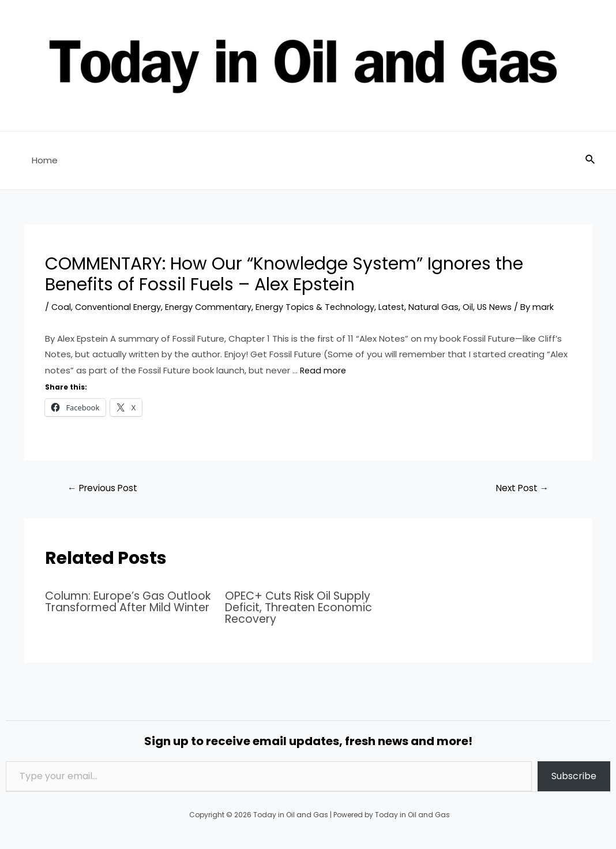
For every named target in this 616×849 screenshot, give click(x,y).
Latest (399, 307)
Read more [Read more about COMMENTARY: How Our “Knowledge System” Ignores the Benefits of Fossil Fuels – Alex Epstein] (324, 370)
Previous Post (104, 488)
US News (504, 307)
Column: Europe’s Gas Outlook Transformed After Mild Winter (123, 608)
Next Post (521, 488)
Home (42, 160)
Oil (476, 307)
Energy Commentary (212, 307)
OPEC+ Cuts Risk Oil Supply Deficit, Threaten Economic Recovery (303, 608)
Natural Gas (442, 307)
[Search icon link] (591, 160)
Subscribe (574, 776)
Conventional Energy (120, 307)
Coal (61, 307)
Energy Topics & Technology (321, 307)
